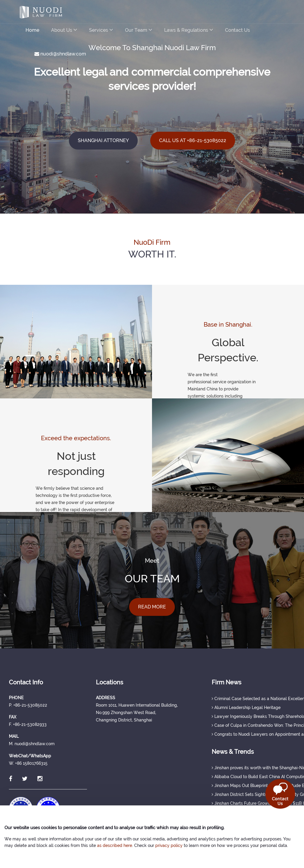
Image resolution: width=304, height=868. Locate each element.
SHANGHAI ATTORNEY (103, 140)
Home (32, 30)
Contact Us (237, 30)
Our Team (139, 30)
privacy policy (169, 845)
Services (101, 30)
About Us (64, 30)
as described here (115, 845)
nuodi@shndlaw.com (60, 54)
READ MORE (152, 607)
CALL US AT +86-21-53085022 (193, 140)
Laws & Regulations (189, 30)
